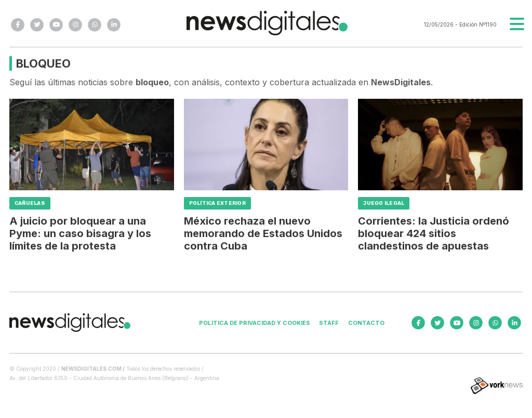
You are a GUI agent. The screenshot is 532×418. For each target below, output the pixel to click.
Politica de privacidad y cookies (255, 323)
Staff (329, 323)
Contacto (366, 323)
